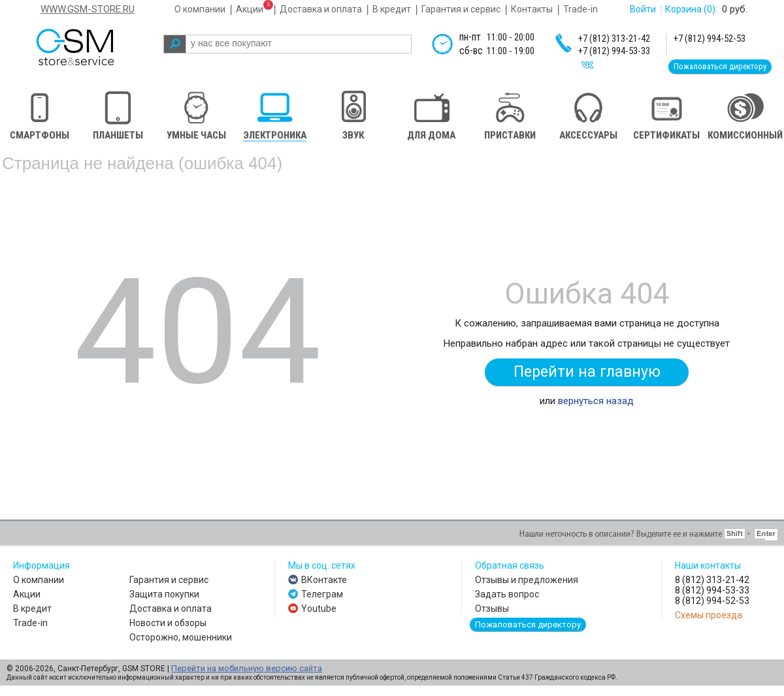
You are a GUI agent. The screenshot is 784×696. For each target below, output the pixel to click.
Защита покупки (164, 594)
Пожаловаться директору (720, 66)
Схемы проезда (709, 615)
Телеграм (322, 594)
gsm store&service (92, 47)
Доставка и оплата (321, 9)
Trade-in (580, 9)
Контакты (532, 9)
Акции (250, 9)
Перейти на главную (587, 372)
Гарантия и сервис (461, 9)
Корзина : (691, 9)
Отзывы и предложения (527, 580)
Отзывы (492, 609)
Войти (643, 9)
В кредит (392, 9)
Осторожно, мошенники (181, 637)
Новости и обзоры (168, 623)
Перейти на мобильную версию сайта (247, 668)
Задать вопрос (507, 594)
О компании (200, 9)
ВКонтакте (324, 580)
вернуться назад (596, 401)
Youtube (319, 609)
